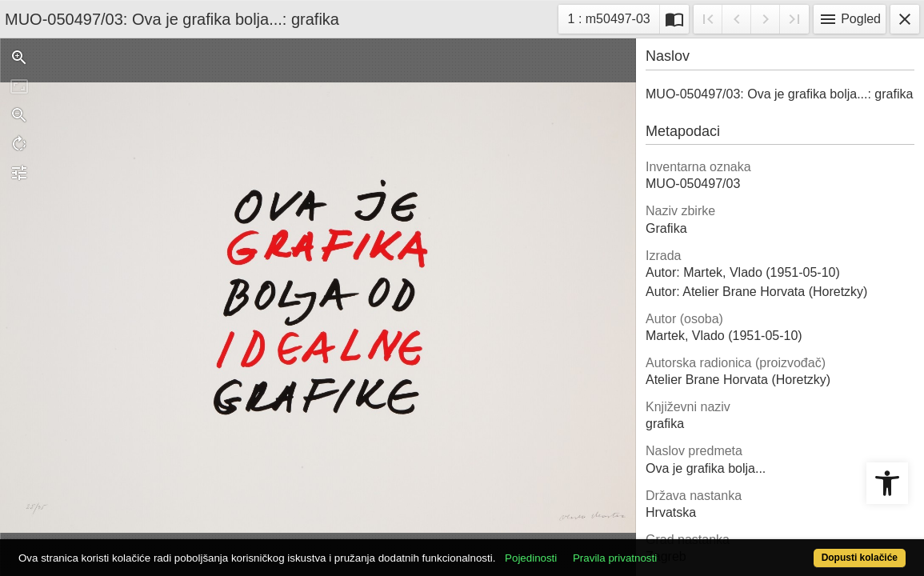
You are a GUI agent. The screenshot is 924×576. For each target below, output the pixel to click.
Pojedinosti (577, 549)
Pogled (850, 19)
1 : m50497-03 (614, 17)
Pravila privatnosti (661, 549)
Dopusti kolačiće (809, 549)
